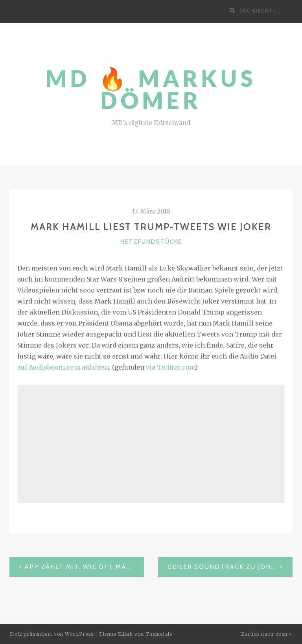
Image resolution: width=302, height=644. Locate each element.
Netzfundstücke (151, 242)
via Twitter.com (170, 367)
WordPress (79, 634)
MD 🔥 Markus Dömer (151, 89)
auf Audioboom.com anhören (63, 367)
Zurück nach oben (267, 634)
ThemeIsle (159, 634)
